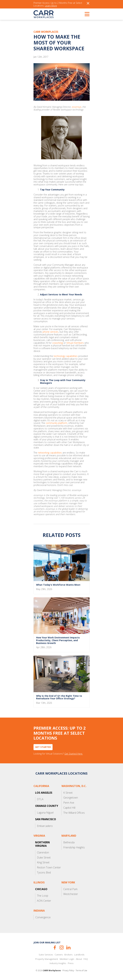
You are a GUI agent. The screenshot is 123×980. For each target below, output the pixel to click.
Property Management (47, 959)
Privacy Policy (68, 971)
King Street (43, 862)
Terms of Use (81, 971)
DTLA (40, 799)
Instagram (62, 948)
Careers (59, 955)
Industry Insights (58, 963)
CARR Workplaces (44, 14)
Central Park (70, 889)
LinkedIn (68, 948)
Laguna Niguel (45, 813)
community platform (56, 423)
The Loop (43, 896)
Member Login (67, 959)
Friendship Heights (74, 847)
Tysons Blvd (44, 872)
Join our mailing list (47, 942)
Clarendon (43, 852)
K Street (68, 793)
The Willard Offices (74, 813)
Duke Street (44, 857)
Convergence (43, 917)
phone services (51, 332)
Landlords (79, 955)
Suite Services (46, 955)
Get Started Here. (74, 754)
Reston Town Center (49, 867)
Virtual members (75, 343)
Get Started (43, 747)
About (79, 959)
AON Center (44, 901)
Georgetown (71, 798)
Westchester (71, 894)
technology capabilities (66, 356)
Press (71, 963)
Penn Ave (69, 803)
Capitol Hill (69, 808)
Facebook (55, 948)
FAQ (86, 959)
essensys (76, 107)
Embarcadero (45, 826)
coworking (58, 343)
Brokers (68, 955)
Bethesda (69, 842)
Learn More (51, 6)
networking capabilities (50, 453)
